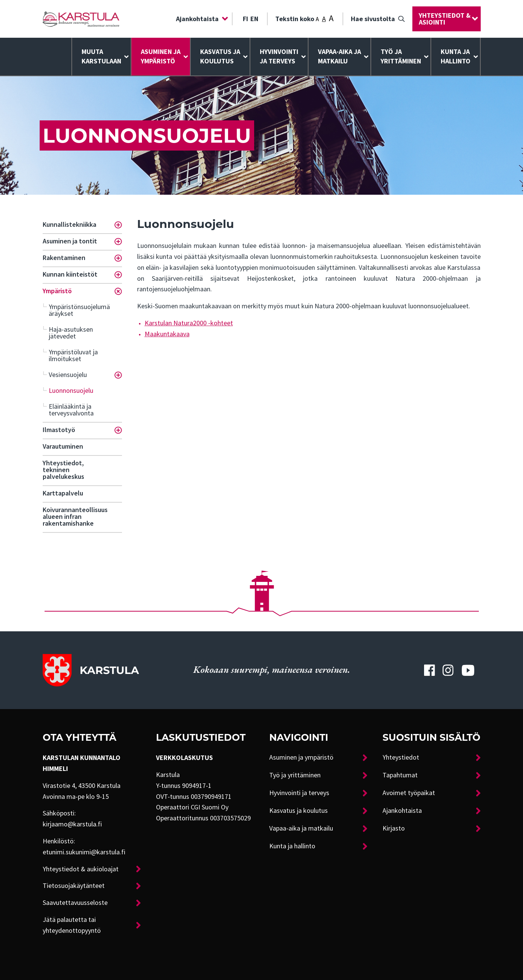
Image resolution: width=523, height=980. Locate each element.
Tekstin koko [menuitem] (304, 18)
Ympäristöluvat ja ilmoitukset (73, 355)
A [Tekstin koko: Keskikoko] (324, 19)
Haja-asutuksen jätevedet (71, 333)
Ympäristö (57, 291)
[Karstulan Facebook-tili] (429, 670)
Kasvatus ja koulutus (220, 56)
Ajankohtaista (197, 19)
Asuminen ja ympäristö (161, 56)
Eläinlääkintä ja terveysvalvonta (71, 410)
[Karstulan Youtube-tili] (468, 670)
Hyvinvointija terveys (279, 56)
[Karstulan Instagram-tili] (448, 670)
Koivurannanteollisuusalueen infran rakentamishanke (75, 517)
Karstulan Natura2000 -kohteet (189, 323)
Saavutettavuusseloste (75, 903)
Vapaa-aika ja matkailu (339, 56)
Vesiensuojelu (68, 375)
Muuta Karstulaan (101, 56)
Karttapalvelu (63, 493)
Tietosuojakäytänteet (74, 886)
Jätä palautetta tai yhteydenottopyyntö (72, 925)
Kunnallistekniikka (69, 225)
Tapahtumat (400, 775)
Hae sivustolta (373, 19)
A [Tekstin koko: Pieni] (317, 19)
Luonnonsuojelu (71, 391)
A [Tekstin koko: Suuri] (331, 18)
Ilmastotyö (59, 430)
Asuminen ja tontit (70, 241)
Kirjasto (394, 828)
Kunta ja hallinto (456, 56)
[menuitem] (200, 19)
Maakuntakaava (167, 334)
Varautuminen (63, 446)
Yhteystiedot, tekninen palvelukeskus (63, 470)
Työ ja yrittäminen (401, 56)
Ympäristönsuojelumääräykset (79, 310)
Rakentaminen (64, 258)
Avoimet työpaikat (409, 793)
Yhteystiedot (401, 757)
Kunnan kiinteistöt (70, 274)
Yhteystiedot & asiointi (445, 19)
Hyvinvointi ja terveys (299, 793)
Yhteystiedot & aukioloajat (81, 869)
